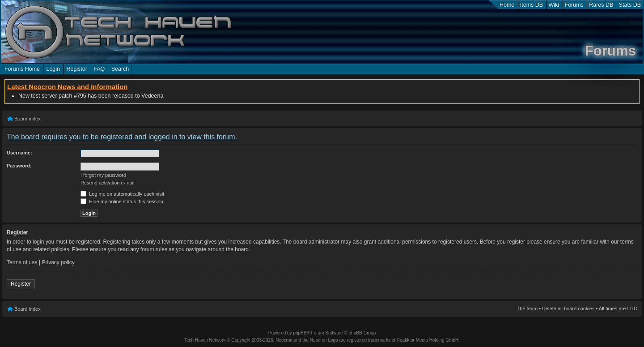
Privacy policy (58, 262)
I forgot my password (103, 175)
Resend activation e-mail (107, 183)
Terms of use (22, 262)
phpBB (300, 333)
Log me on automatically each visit (122, 194)
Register (76, 69)
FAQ (99, 69)
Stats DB (630, 5)
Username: (19, 153)
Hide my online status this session (122, 201)
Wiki (554, 5)
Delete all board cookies (568, 308)
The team (527, 308)
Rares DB (601, 5)
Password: (19, 166)
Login (53, 69)
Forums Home (22, 69)
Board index (28, 119)
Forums (574, 5)
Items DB (532, 5)
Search (120, 69)
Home (507, 5)
